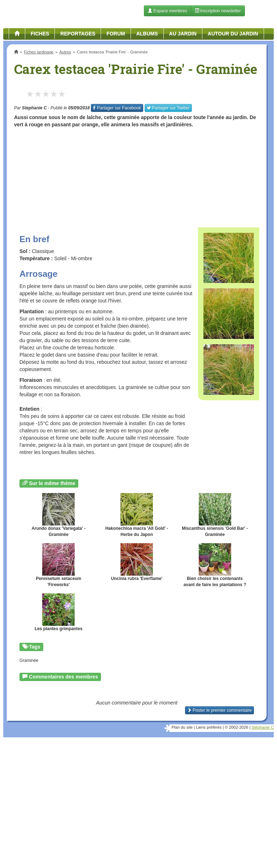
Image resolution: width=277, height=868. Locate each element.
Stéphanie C (263, 727)
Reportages (78, 34)
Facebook (117, 108)
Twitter (168, 108)
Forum (116, 34)
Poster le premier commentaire (219, 710)
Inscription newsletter (218, 11)
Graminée (29, 660)
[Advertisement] (137, 175)
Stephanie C (34, 108)
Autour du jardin (233, 34)
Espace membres (168, 11)
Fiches (40, 34)
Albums (147, 34)
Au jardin (183, 34)
